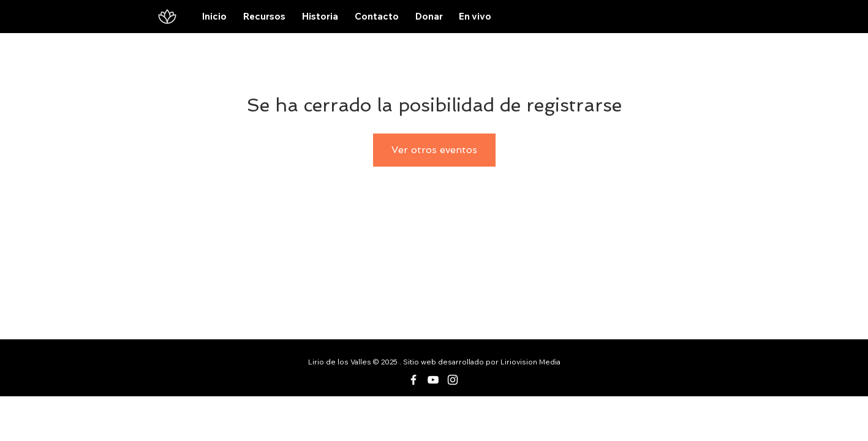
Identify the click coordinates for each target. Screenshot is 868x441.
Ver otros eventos (434, 150)
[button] (265, 17)
